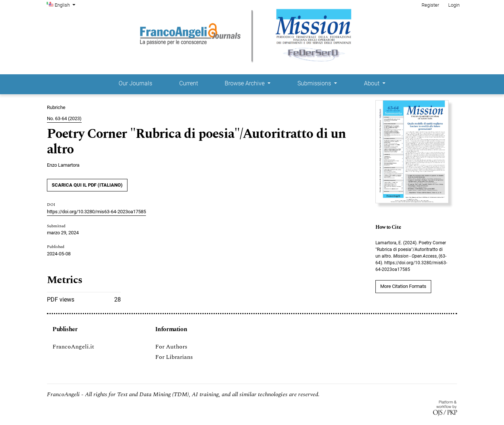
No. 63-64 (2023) (64, 118)
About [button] (372, 83)
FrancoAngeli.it (73, 347)
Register (430, 5)
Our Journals (135, 83)
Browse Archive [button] (245, 83)
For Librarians (174, 357)
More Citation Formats (403, 286)
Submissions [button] (315, 83)
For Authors (171, 347)
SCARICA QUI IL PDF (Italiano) (87, 185)
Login (454, 5)
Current (189, 83)
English (66, 4)
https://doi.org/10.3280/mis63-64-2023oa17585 (96, 212)
